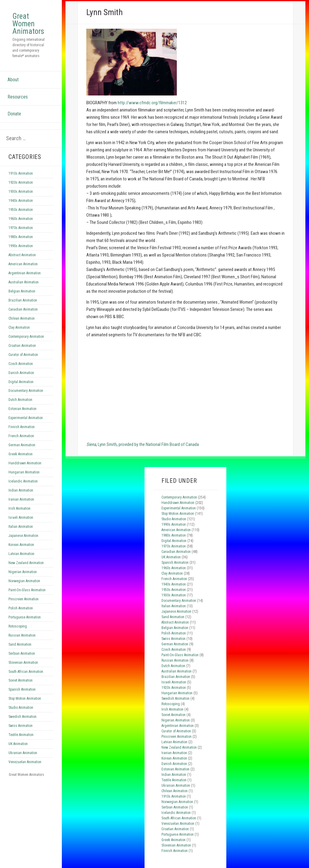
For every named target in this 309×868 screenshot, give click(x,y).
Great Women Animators (28, 24)
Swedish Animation (22, 717)
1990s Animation (21, 246)
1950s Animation (21, 210)
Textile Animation (21, 735)
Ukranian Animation (23, 753)
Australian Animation (24, 282)
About (13, 80)
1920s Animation (21, 182)
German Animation (22, 445)
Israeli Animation (21, 518)
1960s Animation (21, 219)
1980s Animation (21, 237)
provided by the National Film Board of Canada (159, 444)
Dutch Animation (20, 400)
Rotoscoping (18, 626)
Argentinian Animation (25, 273)
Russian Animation (22, 635)
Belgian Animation (22, 291)
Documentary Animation (26, 391)
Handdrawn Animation (25, 463)
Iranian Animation (21, 499)
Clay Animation (19, 328)
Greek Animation (21, 454)
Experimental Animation (26, 418)
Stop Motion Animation (25, 699)
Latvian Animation (21, 554)
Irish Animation (19, 508)
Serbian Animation (22, 653)
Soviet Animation (21, 680)
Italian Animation (21, 527)
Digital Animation (21, 382)
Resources (18, 97)
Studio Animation (21, 708)
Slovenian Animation (23, 663)
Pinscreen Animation (24, 599)
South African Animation (26, 672)
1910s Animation (21, 173)
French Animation (21, 436)
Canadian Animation (23, 309)
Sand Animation (20, 644)
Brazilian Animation (23, 300)
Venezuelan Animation (25, 762)
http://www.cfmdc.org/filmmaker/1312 (152, 103)
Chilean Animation (22, 318)
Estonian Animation (22, 409)
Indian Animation (21, 490)
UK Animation (18, 744)
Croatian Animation (22, 346)
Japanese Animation (23, 536)
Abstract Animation (22, 255)
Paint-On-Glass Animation (27, 590)
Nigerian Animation (23, 572)
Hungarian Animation (24, 472)
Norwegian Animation (24, 581)
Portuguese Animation (25, 617)
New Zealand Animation (26, 563)
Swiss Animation (21, 726)
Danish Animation (21, 373)
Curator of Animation (23, 355)
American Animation (23, 264)
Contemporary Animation (26, 337)
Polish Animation (21, 608)
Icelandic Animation (23, 481)
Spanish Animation (22, 689)
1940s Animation (21, 201)
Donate (14, 114)
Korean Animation (21, 545)
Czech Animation (21, 364)
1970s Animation (21, 228)
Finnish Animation (22, 427)
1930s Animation (21, 192)
